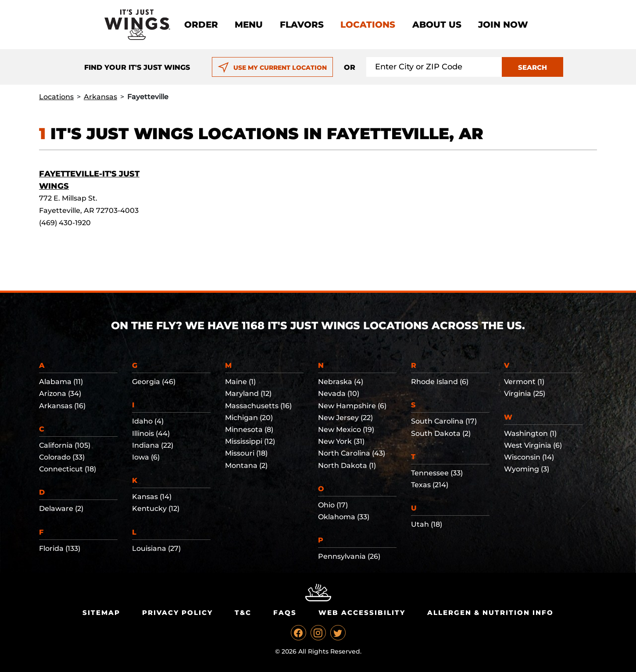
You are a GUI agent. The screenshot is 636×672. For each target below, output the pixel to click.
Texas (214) (430, 485)
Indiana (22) (153, 445)
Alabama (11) (61, 382)
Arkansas (100, 97)
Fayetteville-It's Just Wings (89, 180)
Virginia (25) (525, 393)
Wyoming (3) (527, 469)
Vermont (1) (524, 382)
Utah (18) (427, 524)
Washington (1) (530, 433)
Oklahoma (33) (344, 517)
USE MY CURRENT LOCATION (272, 68)
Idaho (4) (148, 421)
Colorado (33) (62, 457)
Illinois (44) (151, 433)
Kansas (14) (152, 497)
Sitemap (101, 613)
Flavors (302, 25)
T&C (243, 613)
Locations (368, 25)
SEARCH (532, 67)
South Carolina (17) (444, 421)
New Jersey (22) (345, 418)
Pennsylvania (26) (349, 556)
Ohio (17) (333, 505)
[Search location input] (434, 67)
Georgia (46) (154, 382)
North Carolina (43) (352, 453)
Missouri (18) (246, 453)
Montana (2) (246, 465)
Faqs (285, 613)
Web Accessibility (362, 613)
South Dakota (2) (441, 433)
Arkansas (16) (62, 406)
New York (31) (341, 441)
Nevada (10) (339, 393)
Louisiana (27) (156, 548)
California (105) (65, 445)
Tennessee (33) (437, 473)
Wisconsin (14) (529, 457)
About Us (437, 25)
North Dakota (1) (347, 465)
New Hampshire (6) (352, 406)
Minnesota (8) (249, 429)
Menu (249, 25)
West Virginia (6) (533, 445)
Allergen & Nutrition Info (490, 613)
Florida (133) (60, 548)
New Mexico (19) (346, 429)
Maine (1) (240, 382)
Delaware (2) (61, 508)
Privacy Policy (177, 613)
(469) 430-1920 (65, 223)
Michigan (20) (249, 418)
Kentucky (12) (156, 508)
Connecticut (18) (68, 469)
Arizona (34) (60, 393)
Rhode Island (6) (440, 382)
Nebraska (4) (341, 382)
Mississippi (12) (250, 441)
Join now (503, 25)
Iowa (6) (146, 457)
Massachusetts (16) (258, 406)
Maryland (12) (248, 393)
